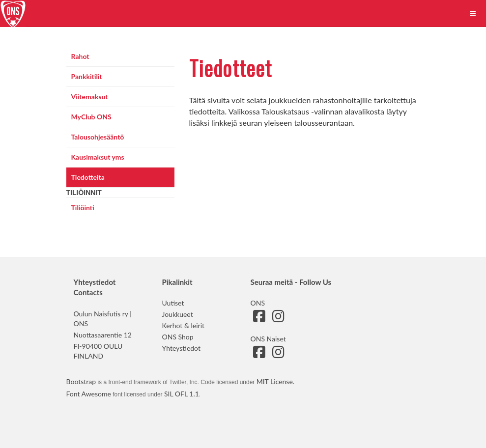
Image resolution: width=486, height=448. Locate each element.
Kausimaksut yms (98, 157)
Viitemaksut (90, 97)
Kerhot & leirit (184, 325)
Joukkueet (178, 314)
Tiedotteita (88, 177)
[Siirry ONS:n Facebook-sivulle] (259, 319)
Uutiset (173, 303)
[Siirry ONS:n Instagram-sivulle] (279, 319)
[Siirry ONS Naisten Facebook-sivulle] (259, 354)
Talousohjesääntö (98, 137)
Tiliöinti (83, 208)
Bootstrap (81, 381)
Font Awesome (89, 394)
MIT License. (275, 381)
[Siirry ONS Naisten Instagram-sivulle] (279, 354)
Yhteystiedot (181, 348)
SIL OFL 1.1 (182, 394)
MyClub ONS (91, 117)
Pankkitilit (87, 76)
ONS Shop (178, 337)
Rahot (80, 56)
